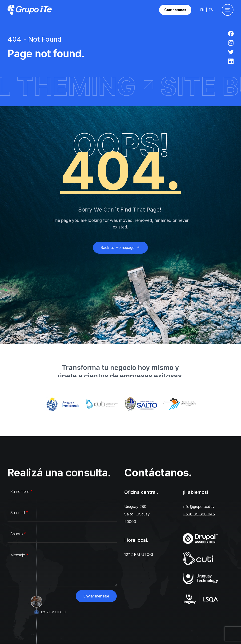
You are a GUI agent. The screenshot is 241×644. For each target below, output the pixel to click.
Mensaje (18, 555)
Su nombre (20, 491)
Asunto (17, 534)
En (202, 10)
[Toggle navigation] (228, 10)
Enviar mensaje (96, 596)
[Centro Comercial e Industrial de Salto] (179, 404)
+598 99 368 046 (199, 514)
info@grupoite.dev (199, 507)
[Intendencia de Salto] (140, 404)
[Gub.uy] (62, 404)
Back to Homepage (120, 247)
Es (211, 10)
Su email (18, 513)
